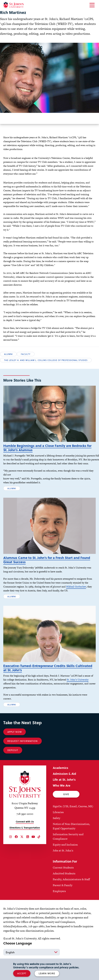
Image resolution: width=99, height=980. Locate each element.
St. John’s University (78, 694)
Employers (59, 906)
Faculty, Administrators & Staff (71, 894)
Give (66, 809)
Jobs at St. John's (63, 865)
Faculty (26, 354)
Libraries (58, 827)
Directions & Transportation (25, 842)
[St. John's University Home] (13, 5)
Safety (56, 833)
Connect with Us (25, 836)
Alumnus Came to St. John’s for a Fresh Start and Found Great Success (47, 570)
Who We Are (62, 800)
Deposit (13, 765)
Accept (22, 973)
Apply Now (15, 747)
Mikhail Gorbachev (76, 596)
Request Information (23, 756)
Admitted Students (64, 888)
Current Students (63, 882)
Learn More (47, 973)
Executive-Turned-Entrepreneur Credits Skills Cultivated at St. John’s (48, 683)
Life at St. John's (64, 794)
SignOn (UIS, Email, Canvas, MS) (73, 821)
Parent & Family (63, 900)
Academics (61, 782)
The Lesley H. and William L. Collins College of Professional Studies (46, 360)
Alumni (8, 354)
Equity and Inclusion (65, 859)
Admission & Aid (64, 788)
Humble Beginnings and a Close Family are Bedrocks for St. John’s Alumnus (47, 453)
